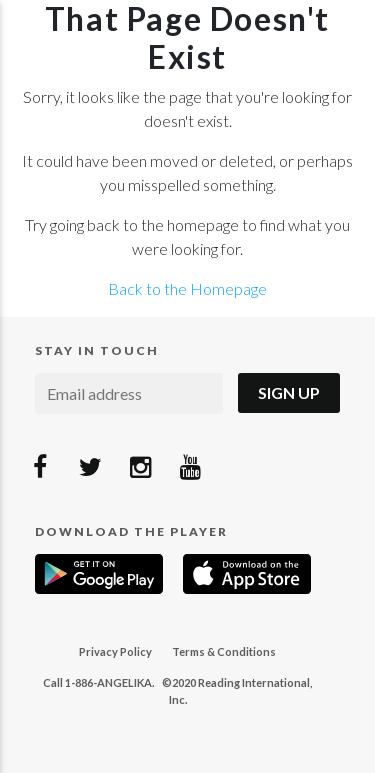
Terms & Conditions (224, 651)
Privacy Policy (115, 651)
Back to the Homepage (187, 288)
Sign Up (289, 392)
